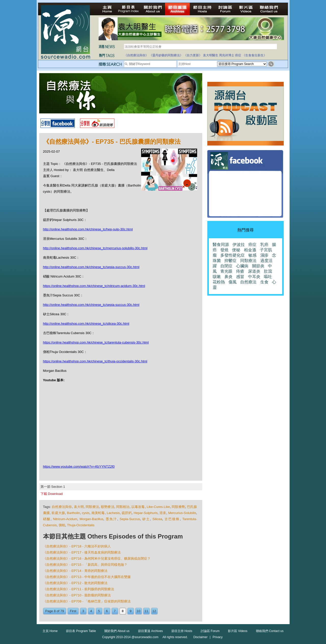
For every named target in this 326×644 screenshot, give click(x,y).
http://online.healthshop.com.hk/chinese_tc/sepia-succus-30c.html (91, 267)
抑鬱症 (230, 261)
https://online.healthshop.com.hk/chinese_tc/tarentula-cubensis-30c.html (96, 342)
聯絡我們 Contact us (270, 631)
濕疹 (264, 255)
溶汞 (163, 513)
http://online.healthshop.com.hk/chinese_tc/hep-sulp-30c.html (88, 229)
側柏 (62, 525)
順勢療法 (108, 507)
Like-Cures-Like (158, 507)
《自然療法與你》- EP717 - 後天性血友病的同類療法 (82, 552)
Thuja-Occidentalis (81, 525)
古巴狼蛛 (172, 519)
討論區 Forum (210, 631)
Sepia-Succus (130, 519)
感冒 (240, 277)
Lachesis (113, 513)
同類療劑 (178, 507)
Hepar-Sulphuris (146, 513)
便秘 (236, 250)
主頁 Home (50, 631)
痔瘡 (240, 271)
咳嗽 (217, 277)
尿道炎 (254, 271)
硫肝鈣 (127, 513)
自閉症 (226, 266)
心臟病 (242, 266)
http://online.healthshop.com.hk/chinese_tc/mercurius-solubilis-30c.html (95, 248)
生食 (264, 282)
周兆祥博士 (227, 55)
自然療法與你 (62, 507)
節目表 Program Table (81, 631)
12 (154, 611)
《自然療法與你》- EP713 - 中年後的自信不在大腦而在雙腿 (87, 577)
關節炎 (258, 266)
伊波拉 (239, 245)
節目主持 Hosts (182, 631)
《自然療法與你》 (136, 55)
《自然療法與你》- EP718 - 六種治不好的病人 (77, 546)
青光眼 (226, 271)
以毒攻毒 (138, 507)
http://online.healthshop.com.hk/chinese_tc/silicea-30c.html (86, 324)
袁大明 (79, 507)
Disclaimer (200, 637)
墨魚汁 (111, 519)
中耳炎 (254, 277)
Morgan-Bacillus (92, 519)
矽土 (146, 519)
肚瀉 (268, 271)
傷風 (233, 282)
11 (146, 611)
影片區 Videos (238, 631)
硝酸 (47, 519)
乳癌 (264, 245)
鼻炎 (228, 277)
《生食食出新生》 (254, 55)
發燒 (224, 250)
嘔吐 (268, 277)
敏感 (252, 255)
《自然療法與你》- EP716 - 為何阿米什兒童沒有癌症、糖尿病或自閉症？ (97, 558)
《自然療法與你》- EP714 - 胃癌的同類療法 (75, 571)
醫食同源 (221, 245)
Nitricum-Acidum (65, 519)
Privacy (218, 637)
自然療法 (248, 282)
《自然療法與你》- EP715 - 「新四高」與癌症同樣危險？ (85, 565)
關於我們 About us (117, 631)
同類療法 (92, 507)
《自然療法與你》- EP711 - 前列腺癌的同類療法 (79, 589)
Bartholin (73, 513)
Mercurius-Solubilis (182, 513)
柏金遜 (250, 250)
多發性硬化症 (233, 255)
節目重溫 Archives (150, 631)
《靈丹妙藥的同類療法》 (166, 55)
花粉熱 (219, 282)
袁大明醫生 (211, 55)
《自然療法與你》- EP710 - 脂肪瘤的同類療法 (77, 595)
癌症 (238, 55)
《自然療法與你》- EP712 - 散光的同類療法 (75, 583)
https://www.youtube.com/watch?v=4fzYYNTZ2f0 (79, 466)
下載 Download (52, 494)
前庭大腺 (58, 513)
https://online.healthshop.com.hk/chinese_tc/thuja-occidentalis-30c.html (95, 361)
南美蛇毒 (98, 513)
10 (138, 611)
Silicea (157, 519)
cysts (86, 513)
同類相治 (123, 507)
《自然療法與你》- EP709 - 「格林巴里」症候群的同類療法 (87, 601)
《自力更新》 (193, 55)
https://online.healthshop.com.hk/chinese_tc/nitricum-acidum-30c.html (94, 286)
